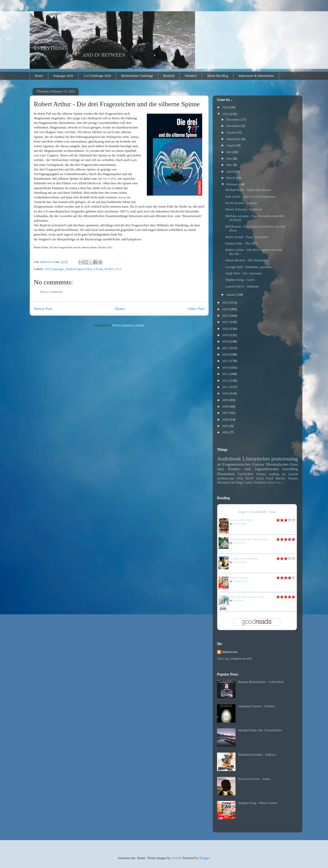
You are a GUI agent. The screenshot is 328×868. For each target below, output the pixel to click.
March (231, 178)
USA (118, 269)
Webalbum (260, 483)
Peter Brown (239, 543)
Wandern (191, 76)
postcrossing (285, 459)
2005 (226, 426)
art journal (290, 474)
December (234, 119)
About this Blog (217, 76)
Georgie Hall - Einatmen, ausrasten (249, 267)
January (232, 294)
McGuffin (110, 179)
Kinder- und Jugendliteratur (254, 469)
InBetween (230, 652)
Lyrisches (245, 474)
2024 (226, 302)
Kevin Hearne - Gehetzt (241, 203)
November (234, 126)
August (232, 145)
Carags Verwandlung (243, 558)
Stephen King (240, 581)
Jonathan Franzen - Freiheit (256, 706)
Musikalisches (277, 464)
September (234, 139)
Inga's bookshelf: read (257, 512)
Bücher (281, 478)
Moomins (223, 482)
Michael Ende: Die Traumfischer (260, 730)
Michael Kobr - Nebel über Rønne (248, 190)
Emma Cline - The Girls (241, 243)
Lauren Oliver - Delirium (242, 286)
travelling (290, 469)
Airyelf (176, 858)
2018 (226, 341)
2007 (226, 413)
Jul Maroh (238, 600)
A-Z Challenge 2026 (97, 76)
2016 (226, 354)
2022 (226, 315)
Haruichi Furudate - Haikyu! (257, 754)
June (230, 158)
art (219, 464)
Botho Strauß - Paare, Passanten (247, 237)
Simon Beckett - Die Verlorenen (247, 260)
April (230, 171)
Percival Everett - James (254, 779)
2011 (226, 387)
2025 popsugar (54, 269)
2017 (226, 348)
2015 (226, 361)
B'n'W (250, 478)
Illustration (226, 474)
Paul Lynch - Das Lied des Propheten (250, 196)
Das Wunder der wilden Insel (249, 539)
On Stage (237, 482)
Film (240, 478)
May (230, 165)
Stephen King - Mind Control (258, 803)
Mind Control (239, 578)
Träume (293, 478)
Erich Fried (265, 478)
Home (39, 76)
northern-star (226, 478)
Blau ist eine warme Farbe (247, 597)
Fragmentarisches (237, 464)
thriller (109, 269)
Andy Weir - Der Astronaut (243, 273)
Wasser (261, 474)
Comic (248, 482)
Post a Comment (51, 292)
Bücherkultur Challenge (137, 76)
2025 (226, 114)
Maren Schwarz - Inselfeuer (244, 209)
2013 (226, 374)
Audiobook (229, 459)
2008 (226, 406)
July (229, 152)
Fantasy (258, 464)
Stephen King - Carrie (240, 280)
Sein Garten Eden (241, 520)
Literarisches (256, 459)
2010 (226, 393)
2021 (226, 322)
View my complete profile (234, 658)
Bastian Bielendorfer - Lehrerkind (261, 682)
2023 (226, 309)
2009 (226, 400)
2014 (226, 367)
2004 (226, 432)
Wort (278, 483)
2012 (226, 381)
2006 (226, 419)
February (233, 184)
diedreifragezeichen (79, 269)
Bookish (169, 76)
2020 (226, 329)
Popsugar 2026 (63, 76)
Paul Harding (240, 524)
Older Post (196, 309)
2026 (226, 107)
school (271, 483)
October (232, 132)
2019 (226, 335)
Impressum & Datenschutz (256, 76)
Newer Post (43, 309)
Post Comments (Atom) (128, 325)
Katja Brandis (240, 562)
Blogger (204, 858)
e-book (98, 269)
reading (274, 474)
